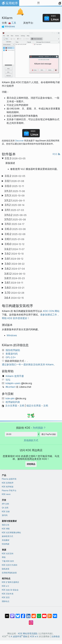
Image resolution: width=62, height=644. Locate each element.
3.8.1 (14, 283)
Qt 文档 (5, 508)
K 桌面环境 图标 (19, 636)
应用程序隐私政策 (9, 573)
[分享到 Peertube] (50, 615)
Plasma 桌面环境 (9, 479)
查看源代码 (12, 354)
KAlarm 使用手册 (15, 376)
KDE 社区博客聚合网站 (11, 532)
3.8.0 (14, 288)
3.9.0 (15, 264)
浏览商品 (31, 464)
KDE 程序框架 (8, 487)
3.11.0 (15, 224)
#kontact (11, 387)
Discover (19, 141)
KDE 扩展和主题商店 (10, 582)
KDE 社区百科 (8, 553)
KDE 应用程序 (8, 483)
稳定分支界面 (34, 406)
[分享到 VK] (55, 615)
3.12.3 (15, 158)
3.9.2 (14, 254)
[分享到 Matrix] (7, 615)
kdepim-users (13, 383)
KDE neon (6, 494)
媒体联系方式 (7, 536)
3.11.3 (15, 196)
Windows (8, 26)
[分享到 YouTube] (44, 615)
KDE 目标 (6, 511)
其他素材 (6, 540)
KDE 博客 (6, 529)
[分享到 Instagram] (31, 621)
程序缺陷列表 (13, 402)
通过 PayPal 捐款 (49, 434)
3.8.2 (15, 269)
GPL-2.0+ (11, 357)
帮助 (4, 557)
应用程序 (10, 4)
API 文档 (5, 504)
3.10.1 (14, 239)
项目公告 (6, 525)
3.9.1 (14, 259)
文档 (22, 406)
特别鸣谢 (6, 544)
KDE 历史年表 (8, 594)
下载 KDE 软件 (8, 561)
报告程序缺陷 (13, 350)
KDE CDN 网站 (51, 311)
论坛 (8, 380)
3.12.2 (15, 176)
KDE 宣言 (6, 597)
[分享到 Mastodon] (12, 615)
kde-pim (10, 398)
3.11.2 (15, 205)
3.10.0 (15, 244)
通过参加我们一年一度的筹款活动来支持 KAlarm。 (29, 364)
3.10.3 (15, 229)
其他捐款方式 (31, 440)
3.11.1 (14, 210)
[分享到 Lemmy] (39, 615)
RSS (56, 154)
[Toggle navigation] (38, 3)
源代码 (5, 515)
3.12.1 (14, 181)
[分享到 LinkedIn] (28, 615)
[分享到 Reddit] (34, 615)
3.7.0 (14, 293)
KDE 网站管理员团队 (28, 634)
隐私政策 (6, 569)
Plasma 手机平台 (9, 490)
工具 (12, 23)
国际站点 (6, 601)
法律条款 (56, 636)
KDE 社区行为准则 (10, 565)
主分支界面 (11, 406)
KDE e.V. (6, 586)
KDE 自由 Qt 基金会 (10, 590)
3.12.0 (14, 186)
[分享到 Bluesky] (18, 615)
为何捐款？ (39, 428)
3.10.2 (15, 234)
